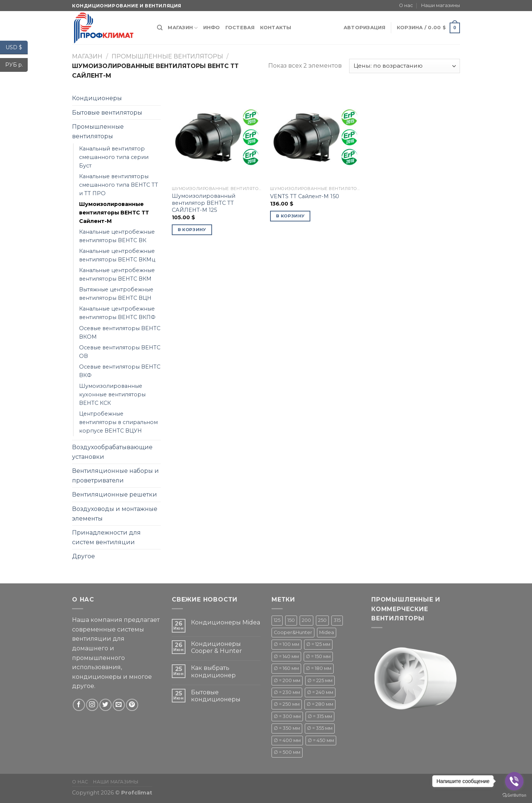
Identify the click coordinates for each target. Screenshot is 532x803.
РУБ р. (17, 65)
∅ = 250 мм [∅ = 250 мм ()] (287, 704)
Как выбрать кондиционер (213, 671)
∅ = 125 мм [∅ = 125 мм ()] (318, 644)
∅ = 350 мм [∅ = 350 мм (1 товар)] (287, 728)
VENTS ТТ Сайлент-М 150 (305, 196)
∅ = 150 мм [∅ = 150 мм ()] (318, 656)
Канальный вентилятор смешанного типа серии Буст (114, 157)
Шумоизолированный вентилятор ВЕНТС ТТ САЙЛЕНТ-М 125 (204, 203)
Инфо (212, 28)
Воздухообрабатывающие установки (112, 452)
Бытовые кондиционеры (216, 696)
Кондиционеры (97, 98)
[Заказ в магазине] (405, 66)
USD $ (17, 48)
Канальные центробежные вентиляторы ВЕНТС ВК (117, 236)
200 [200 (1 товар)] (306, 620)
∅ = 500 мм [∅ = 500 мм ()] (287, 752)
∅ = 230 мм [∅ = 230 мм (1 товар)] (287, 692)
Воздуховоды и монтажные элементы (115, 514)
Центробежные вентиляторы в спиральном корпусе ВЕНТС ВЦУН (118, 422)
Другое (83, 556)
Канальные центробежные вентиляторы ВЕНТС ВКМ (117, 275)
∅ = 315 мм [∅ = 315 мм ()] (320, 716)
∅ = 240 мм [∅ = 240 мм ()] (320, 692)
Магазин (183, 28)
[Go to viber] (514, 781)
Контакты (276, 28)
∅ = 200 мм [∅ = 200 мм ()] (287, 680)
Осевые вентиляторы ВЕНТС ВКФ (120, 371)
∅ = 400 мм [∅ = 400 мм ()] (287, 740)
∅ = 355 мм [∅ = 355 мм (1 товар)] (320, 728)
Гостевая (240, 28)
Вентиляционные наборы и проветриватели (115, 476)
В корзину (192, 230)
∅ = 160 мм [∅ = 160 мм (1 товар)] (286, 668)
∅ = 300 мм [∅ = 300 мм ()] (287, 716)
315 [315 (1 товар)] (337, 620)
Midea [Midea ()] (327, 632)
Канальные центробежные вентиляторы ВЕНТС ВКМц (117, 255)
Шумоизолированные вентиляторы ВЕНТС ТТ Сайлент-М (114, 213)
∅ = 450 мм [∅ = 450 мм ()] (321, 740)
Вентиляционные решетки (115, 494)
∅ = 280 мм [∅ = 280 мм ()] (320, 704)
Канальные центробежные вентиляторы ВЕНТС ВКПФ (117, 313)
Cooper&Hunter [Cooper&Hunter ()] (293, 632)
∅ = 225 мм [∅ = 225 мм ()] (320, 680)
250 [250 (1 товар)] (322, 620)
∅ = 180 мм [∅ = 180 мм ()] (319, 668)
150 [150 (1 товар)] (291, 620)
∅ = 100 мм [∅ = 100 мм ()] (287, 644)
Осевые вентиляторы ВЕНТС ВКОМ (120, 333)
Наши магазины (441, 5)
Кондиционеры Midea (226, 622)
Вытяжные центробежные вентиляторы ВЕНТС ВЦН (116, 294)
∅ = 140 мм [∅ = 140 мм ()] (286, 656)
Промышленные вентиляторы (167, 56)
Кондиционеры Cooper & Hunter (216, 647)
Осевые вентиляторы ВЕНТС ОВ (120, 352)
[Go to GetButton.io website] (514, 795)
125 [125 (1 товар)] (277, 620)
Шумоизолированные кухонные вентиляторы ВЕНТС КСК (112, 394)
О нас (406, 5)
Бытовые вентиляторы (107, 113)
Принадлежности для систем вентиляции (106, 537)
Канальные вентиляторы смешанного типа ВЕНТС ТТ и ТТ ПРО (119, 185)
